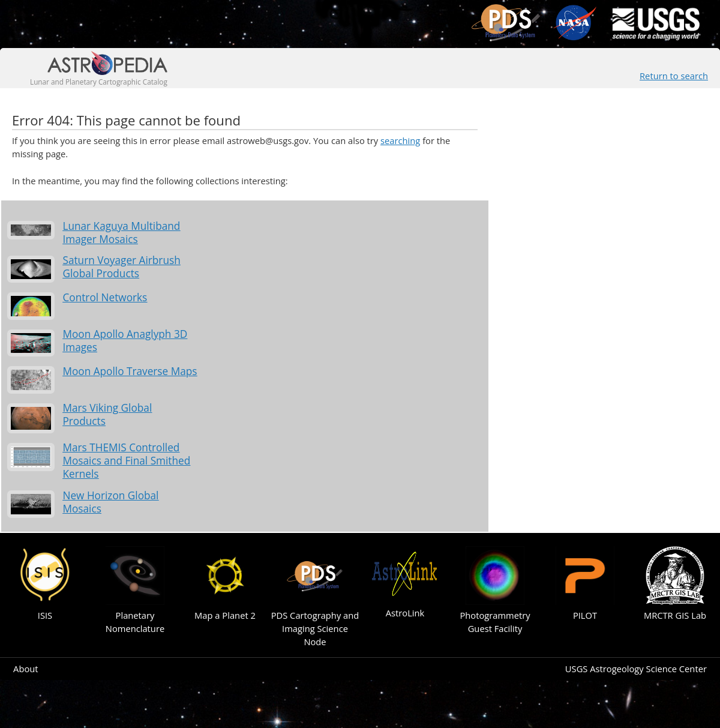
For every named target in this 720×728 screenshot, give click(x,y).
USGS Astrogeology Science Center (636, 669)
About (25, 669)
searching (400, 140)
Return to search (674, 76)
